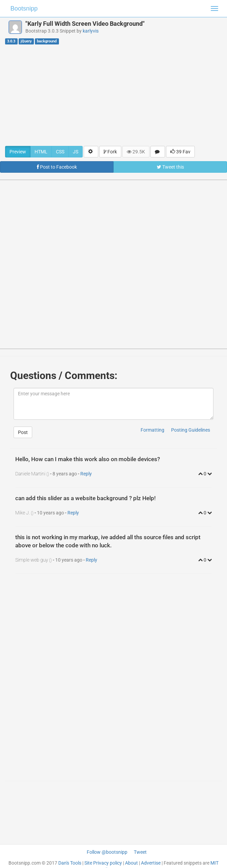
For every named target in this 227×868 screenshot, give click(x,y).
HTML (41, 152)
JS (76, 152)
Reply (86, 474)
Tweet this (170, 167)
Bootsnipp (24, 8)
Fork (110, 152)
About (131, 863)
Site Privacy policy (103, 863)
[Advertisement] (113, 95)
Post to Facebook (57, 167)
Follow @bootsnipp (107, 852)
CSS (60, 152)
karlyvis (91, 31)
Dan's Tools (70, 863)
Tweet (140, 852)
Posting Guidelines (191, 430)
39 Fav (180, 152)
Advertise (151, 863)
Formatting (152, 430)
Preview (18, 152)
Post (23, 432)
